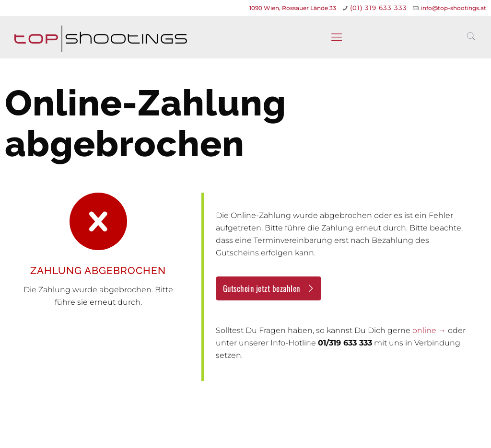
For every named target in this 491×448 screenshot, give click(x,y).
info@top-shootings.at (454, 8)
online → (429, 330)
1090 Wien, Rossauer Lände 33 (293, 8)
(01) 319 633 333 (379, 8)
